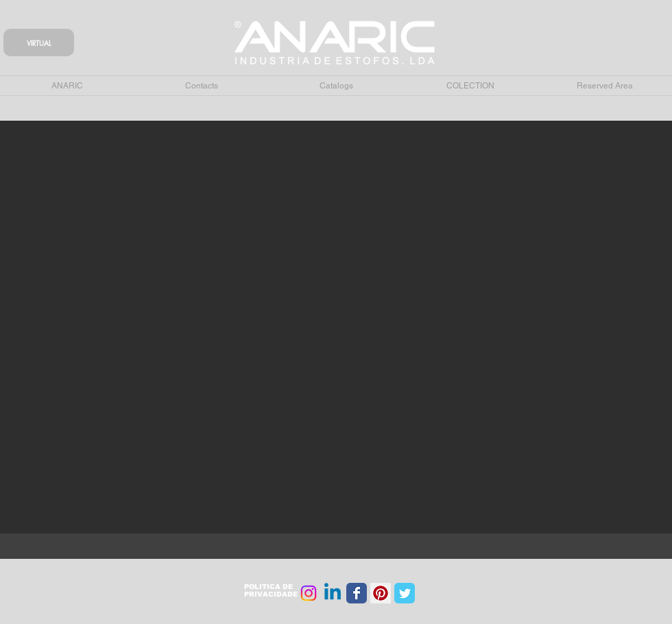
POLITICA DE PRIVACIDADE (271, 590)
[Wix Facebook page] (357, 593)
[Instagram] (309, 593)
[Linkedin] (333, 593)
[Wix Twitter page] (405, 593)
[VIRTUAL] (39, 43)
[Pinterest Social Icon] (381, 593)
